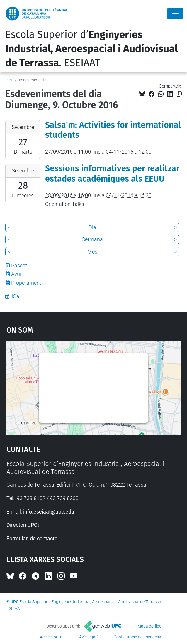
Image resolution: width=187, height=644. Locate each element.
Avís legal (88, 637)
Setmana (92, 239)
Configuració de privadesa (137, 637)
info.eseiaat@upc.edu (49, 512)
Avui (16, 274)
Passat (19, 265)
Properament (26, 283)
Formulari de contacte (32, 538)
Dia (92, 227)
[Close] (175, 14)
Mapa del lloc (149, 626)
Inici (9, 80)
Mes (92, 252)
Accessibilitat (52, 637)
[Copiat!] (179, 94)
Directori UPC (22, 525)
